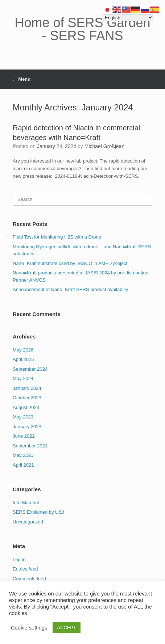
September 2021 (30, 446)
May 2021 (23, 455)
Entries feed (25, 569)
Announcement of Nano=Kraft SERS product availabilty (70, 289)
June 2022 (24, 436)
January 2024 (27, 388)
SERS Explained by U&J (38, 512)
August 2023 (26, 407)
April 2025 (23, 359)
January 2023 (27, 427)
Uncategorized (28, 522)
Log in (19, 559)
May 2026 (23, 350)
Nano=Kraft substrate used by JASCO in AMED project (70, 263)
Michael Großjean (105, 146)
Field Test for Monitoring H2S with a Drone (57, 237)
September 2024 (30, 369)
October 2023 (27, 398)
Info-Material (26, 503)
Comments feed (29, 579)
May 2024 (23, 378)
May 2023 (23, 417)
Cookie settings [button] (29, 628)
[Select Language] (128, 18)
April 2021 (23, 465)
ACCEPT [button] (67, 628)
